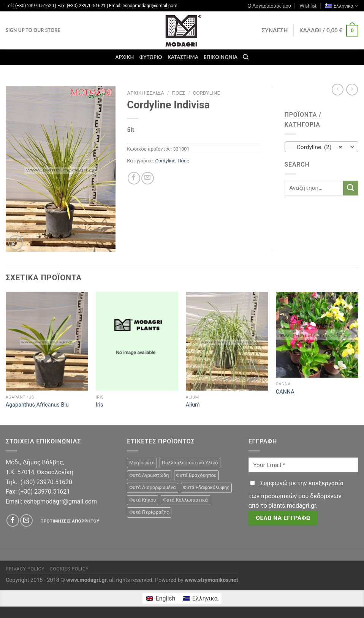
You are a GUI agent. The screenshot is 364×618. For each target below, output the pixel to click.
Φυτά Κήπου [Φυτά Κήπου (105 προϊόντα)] (142, 500)
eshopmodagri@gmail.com (60, 501)
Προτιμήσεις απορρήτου (70, 521)
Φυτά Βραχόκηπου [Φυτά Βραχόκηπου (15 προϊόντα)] (196, 475)
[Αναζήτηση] (246, 57)
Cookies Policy (69, 569)
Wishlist (308, 6)
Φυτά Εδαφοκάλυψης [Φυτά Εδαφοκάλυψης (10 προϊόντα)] (207, 487)
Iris (100, 405)
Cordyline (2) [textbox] (317, 147)
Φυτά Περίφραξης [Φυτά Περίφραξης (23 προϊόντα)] (149, 512)
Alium (193, 405)
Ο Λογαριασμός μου (269, 6)
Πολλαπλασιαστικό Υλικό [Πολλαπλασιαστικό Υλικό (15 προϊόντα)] (190, 463)
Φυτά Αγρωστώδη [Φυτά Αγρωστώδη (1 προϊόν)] (149, 475)
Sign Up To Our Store (33, 30)
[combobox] (322, 147)
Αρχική (124, 57)
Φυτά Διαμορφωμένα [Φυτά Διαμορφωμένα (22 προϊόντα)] (152, 487)
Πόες (178, 93)
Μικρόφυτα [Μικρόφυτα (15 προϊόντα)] (142, 463)
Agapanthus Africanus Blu (37, 405)
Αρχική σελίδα (146, 93)
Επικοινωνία (221, 57)
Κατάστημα (183, 57)
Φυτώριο (151, 57)
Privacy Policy (25, 569)
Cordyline (206, 93)
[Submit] (351, 188)
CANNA (285, 392)
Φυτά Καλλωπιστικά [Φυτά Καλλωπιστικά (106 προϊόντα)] (185, 500)
